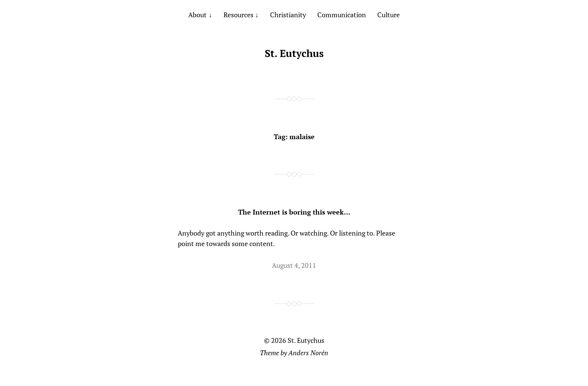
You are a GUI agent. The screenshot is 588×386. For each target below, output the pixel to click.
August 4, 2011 (294, 265)
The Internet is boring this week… (294, 212)
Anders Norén (308, 353)
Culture (388, 15)
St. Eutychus (294, 53)
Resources (238, 15)
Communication (342, 15)
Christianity (288, 15)
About (197, 15)
